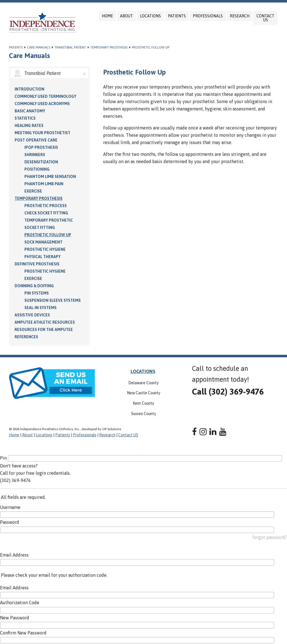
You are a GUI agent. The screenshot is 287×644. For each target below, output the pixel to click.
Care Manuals (39, 47)
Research (240, 16)
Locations (150, 16)
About (126, 16)
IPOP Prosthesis (41, 147)
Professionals (208, 16)
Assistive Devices (32, 315)
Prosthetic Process (46, 206)
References (26, 337)
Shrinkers (35, 155)
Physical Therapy (42, 257)
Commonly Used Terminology (45, 96)
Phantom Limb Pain (44, 184)
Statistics (25, 118)
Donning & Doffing (34, 286)
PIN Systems (37, 293)
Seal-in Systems (40, 308)
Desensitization (41, 162)
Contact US (265, 18)
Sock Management (43, 242)
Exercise (33, 191)
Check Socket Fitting (46, 213)
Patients (177, 16)
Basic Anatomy (30, 111)
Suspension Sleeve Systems (53, 300)
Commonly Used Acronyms (42, 104)
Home (107, 16)
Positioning (37, 169)
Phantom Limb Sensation (50, 177)
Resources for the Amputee (44, 330)
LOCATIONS (143, 371)
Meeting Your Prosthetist (42, 133)
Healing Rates (29, 126)
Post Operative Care (36, 140)
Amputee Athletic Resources (45, 322)
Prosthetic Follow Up (151, 47)
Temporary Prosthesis (109, 47)
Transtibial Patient (70, 47)
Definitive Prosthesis (37, 264)
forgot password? (270, 537)
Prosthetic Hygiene (45, 249)
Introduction (29, 89)
